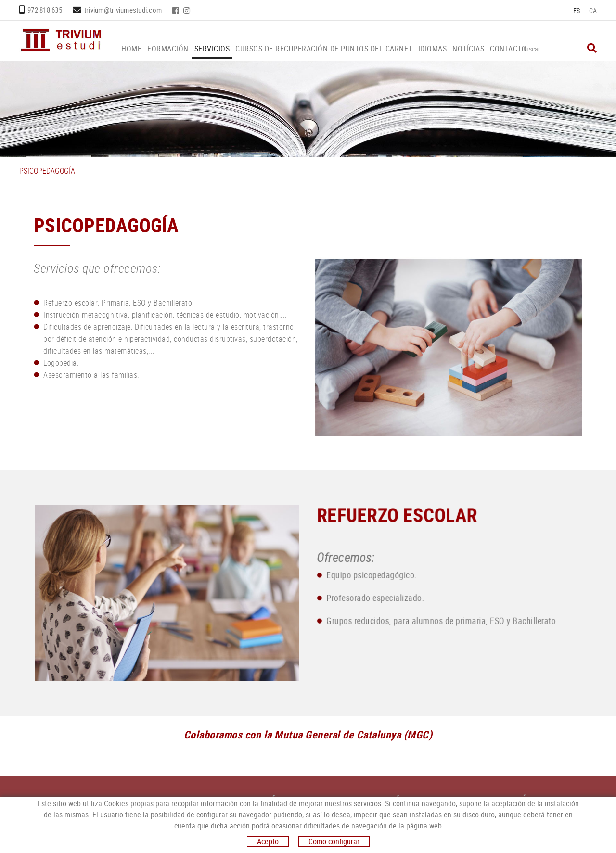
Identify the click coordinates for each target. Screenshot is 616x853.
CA (593, 10)
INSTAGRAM (188, 11)
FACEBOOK (177, 11)
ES (577, 10)
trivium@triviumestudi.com (123, 10)
